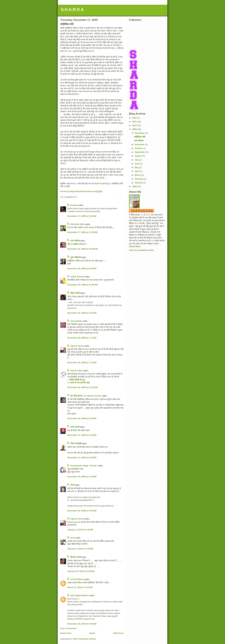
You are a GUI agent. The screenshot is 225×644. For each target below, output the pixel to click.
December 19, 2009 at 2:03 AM (82, 313)
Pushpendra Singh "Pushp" (84, 466)
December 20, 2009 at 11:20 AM (82, 387)
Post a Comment (68, 628)
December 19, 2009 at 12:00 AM (82, 285)
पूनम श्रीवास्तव (76, 257)
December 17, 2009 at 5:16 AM (82, 216)
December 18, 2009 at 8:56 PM (82, 269)
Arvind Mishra (77, 579)
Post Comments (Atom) (84, 639)
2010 (135, 125)
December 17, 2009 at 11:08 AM (82, 232)
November (140, 144)
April (137, 171)
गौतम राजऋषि (76, 443)
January (139, 183)
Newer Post (66, 633)
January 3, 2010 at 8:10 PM (80, 530)
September (140, 152)
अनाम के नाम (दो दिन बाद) (80, 383)
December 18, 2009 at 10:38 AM (82, 249)
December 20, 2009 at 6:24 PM (82, 418)
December (140, 133)
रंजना (72, 485)
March (138, 175)
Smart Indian (76, 371)
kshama (74, 205)
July (137, 160)
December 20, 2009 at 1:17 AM (82, 338)
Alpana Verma (77, 346)
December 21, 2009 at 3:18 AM (82, 435)
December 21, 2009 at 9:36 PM (82, 458)
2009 (135, 129)
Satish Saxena (77, 277)
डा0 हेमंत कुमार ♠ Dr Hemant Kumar (86, 396)
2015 (135, 118)
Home (92, 633)
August (138, 156)
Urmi (73, 538)
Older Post (118, 633)
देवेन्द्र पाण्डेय (75, 293)
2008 (135, 186)
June (137, 164)
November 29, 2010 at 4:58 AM (82, 624)
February (139, 179)
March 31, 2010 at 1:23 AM (80, 587)
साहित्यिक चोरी (140, 137)
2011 (135, 122)
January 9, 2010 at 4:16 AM (80, 549)
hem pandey (76, 321)
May (137, 167)
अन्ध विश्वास (139, 141)
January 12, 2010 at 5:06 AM (81, 571)
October (139, 148)
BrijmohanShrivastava (143, 211)
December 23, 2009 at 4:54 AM (82, 511)
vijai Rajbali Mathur (80, 595)
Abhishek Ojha (77, 224)
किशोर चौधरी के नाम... (78, 380)
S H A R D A (72, 10)
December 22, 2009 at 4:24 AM (82, 477)
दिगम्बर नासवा (76, 557)
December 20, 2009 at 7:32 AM (82, 362)
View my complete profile (141, 250)
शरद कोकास (75, 241)
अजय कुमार (75, 427)
